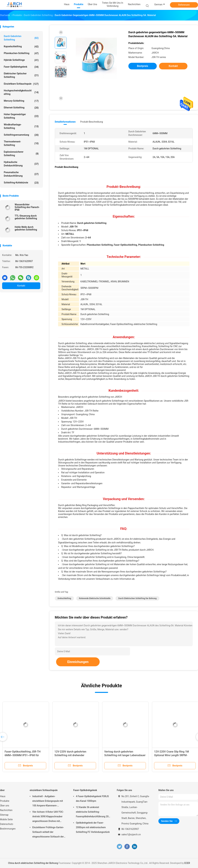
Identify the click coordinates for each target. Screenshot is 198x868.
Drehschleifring (64, 598)
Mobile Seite (6, 819)
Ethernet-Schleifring (21, 108)
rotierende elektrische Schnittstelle (95, 598)
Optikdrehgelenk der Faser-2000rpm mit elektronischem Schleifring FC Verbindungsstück (93, 827)
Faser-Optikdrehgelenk (21, 67)
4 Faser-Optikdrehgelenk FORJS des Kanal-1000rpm (92, 799)
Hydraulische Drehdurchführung (21, 164)
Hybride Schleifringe (21, 60)
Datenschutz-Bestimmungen (8, 826)
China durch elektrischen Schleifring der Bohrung (33, 863)
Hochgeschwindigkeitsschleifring (21, 92)
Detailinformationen (65, 122)
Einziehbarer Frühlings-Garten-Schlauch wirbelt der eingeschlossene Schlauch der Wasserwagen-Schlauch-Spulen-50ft (49, 832)
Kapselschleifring (21, 47)
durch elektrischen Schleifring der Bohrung (137, 598)
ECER (187, 863)
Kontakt (21, 286)
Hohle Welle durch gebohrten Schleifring (26, 228)
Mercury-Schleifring (21, 101)
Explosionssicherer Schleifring (21, 154)
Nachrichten (6, 810)
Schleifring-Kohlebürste (21, 183)
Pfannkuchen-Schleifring (21, 53)
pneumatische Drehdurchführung (21, 174)
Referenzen (184, 5)
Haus (3, 796)
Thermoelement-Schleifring (21, 143)
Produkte (5, 801)
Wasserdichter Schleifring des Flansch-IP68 (27, 207)
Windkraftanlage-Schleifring (21, 126)
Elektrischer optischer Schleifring (21, 75)
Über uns (5, 806)
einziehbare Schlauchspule (21, 84)
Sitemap (4, 815)
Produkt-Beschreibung (92, 122)
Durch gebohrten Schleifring (21, 38)
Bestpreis (143, 66)
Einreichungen (78, 662)
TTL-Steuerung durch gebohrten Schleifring (26, 217)
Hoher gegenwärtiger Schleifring (21, 116)
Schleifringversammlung (21, 135)
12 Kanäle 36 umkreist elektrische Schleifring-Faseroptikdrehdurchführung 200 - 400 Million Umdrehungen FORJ (93, 812)
